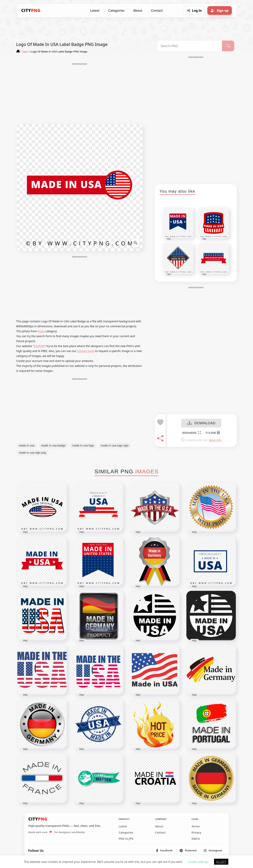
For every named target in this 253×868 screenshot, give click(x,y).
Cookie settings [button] (198, 862)
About (138, 10)
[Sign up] (220, 10)
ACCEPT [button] (221, 862)
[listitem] (164, 851)
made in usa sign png (32, 453)
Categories (116, 10)
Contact (157, 10)
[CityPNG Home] (31, 10)
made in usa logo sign (115, 445)
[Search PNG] (190, 46)
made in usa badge (53, 445)
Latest (95, 10)
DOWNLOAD (201, 423)
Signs (41, 331)
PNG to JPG (126, 839)
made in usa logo (83, 445)
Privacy (196, 833)
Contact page (86, 351)
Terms (196, 826)
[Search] (228, 46)
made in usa (27, 445)
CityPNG (39, 346)
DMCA (196, 839)
